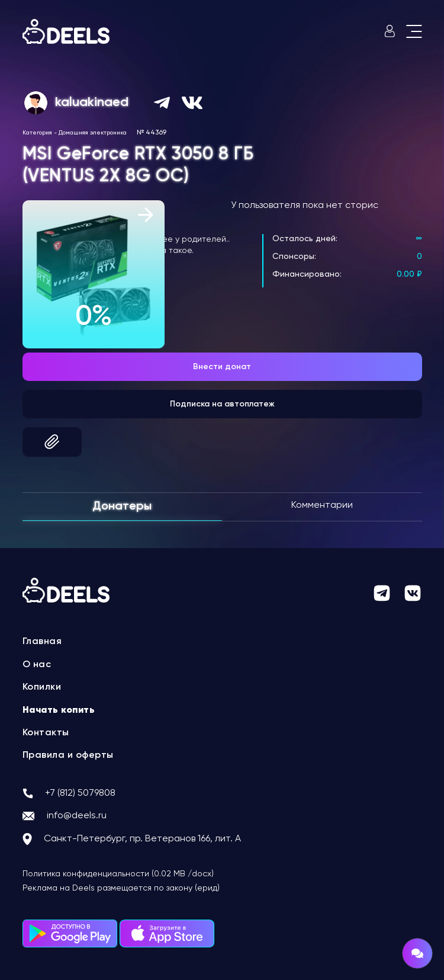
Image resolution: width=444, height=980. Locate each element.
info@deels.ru (77, 816)
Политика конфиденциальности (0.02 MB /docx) (118, 874)
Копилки (42, 687)
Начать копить (59, 710)
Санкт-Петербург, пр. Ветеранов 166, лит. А (142, 839)
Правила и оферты (68, 755)
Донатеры (122, 507)
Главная (42, 642)
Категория (37, 133)
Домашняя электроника (93, 133)
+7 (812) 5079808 (80, 793)
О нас (37, 665)
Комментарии (322, 505)
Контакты (46, 733)
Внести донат (222, 367)
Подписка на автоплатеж (222, 404)
